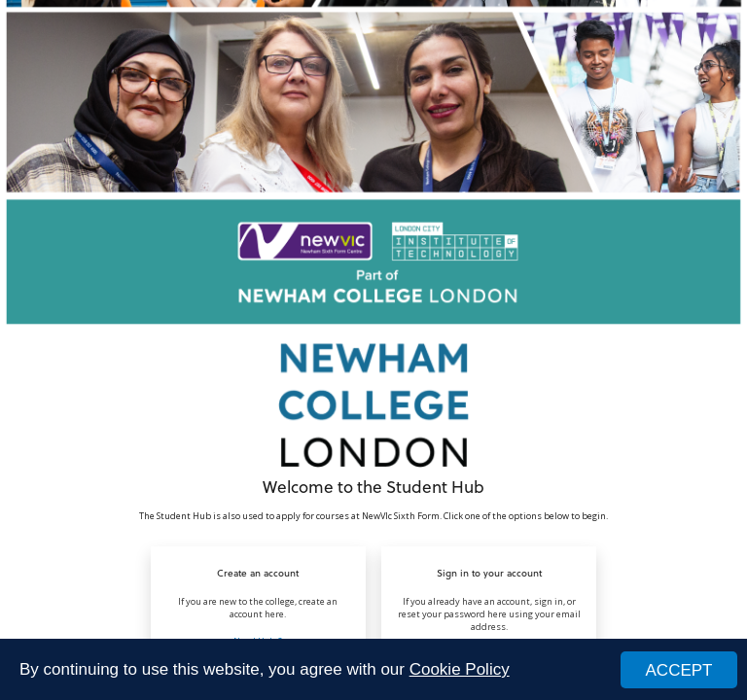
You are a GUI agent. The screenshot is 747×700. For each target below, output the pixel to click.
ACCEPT (679, 670)
